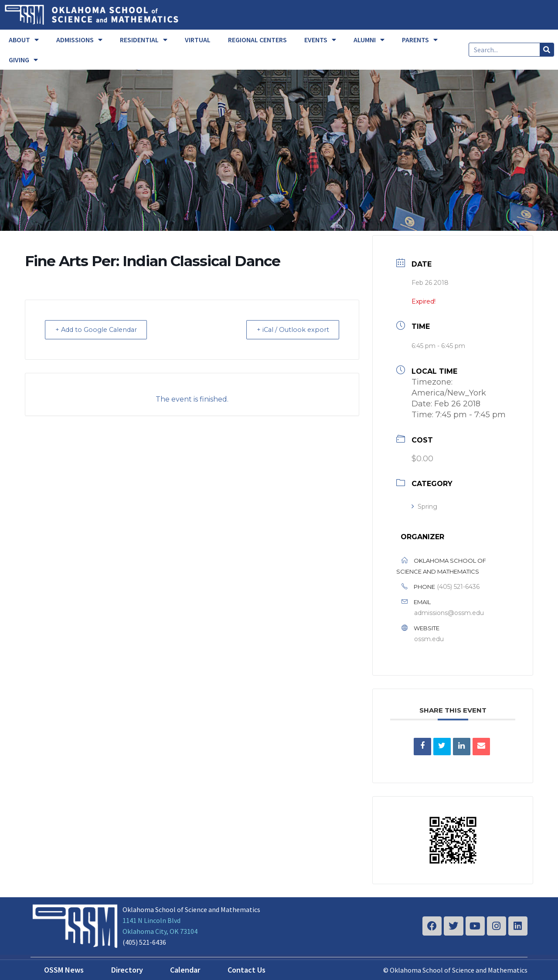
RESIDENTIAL (144, 40)
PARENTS (420, 40)
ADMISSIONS (79, 40)
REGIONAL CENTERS (257, 40)
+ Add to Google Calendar (100, 329)
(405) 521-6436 (458, 587)
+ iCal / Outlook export (289, 329)
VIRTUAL (198, 40)
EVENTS (320, 40)
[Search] (547, 50)
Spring (424, 507)
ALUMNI (369, 40)
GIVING (23, 60)
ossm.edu (429, 639)
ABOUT (24, 40)
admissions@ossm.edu (449, 613)
